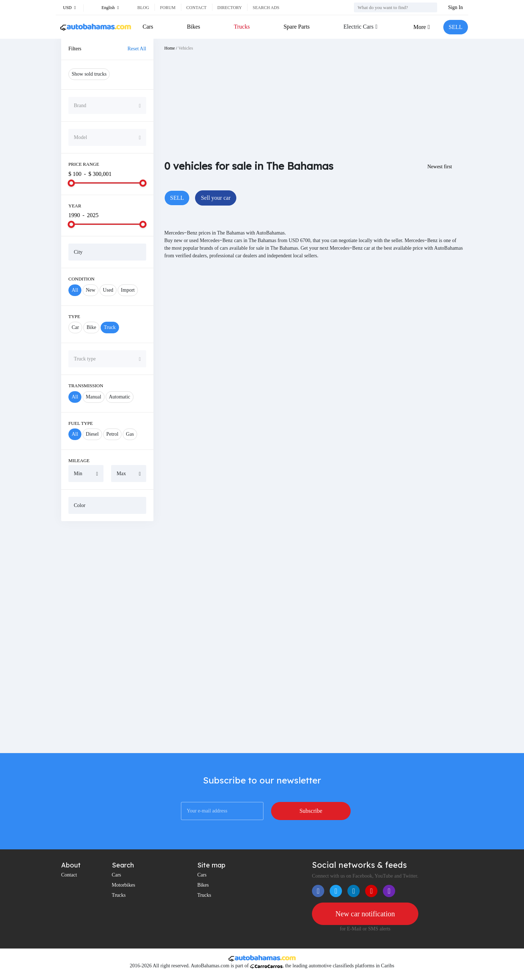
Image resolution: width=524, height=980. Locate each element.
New (90, 290)
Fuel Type (81, 423)
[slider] (71, 183)
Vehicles (186, 48)
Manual (94, 397)
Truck (110, 327)
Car (75, 327)
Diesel (92, 434)
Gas (130, 434)
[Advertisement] (107, 637)
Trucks (242, 27)
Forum (168, 8)
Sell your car (216, 198)
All (75, 290)
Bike (91, 327)
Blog (143, 8)
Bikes (194, 27)
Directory (230, 8)
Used (108, 290)
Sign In (455, 7)
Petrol (112, 434)
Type (74, 316)
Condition (81, 279)
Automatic (120, 397)
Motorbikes (124, 885)
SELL (456, 27)
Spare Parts (296, 27)
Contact (196, 8)
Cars (148, 27)
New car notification (365, 914)
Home (170, 48)
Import (128, 290)
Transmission (86, 386)
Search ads (266, 8)
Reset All (137, 49)
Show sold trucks (89, 74)
